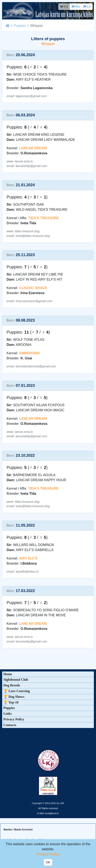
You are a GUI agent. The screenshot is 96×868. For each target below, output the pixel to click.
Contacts (10, 725)
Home (8, 674)
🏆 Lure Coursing (17, 691)
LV (87, 7)
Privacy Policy (14, 719)
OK (48, 862)
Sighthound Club (16, 680)
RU (76, 7)
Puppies (20, 26)
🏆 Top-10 (11, 702)
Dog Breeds (12, 685)
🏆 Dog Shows (14, 697)
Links (8, 714)
